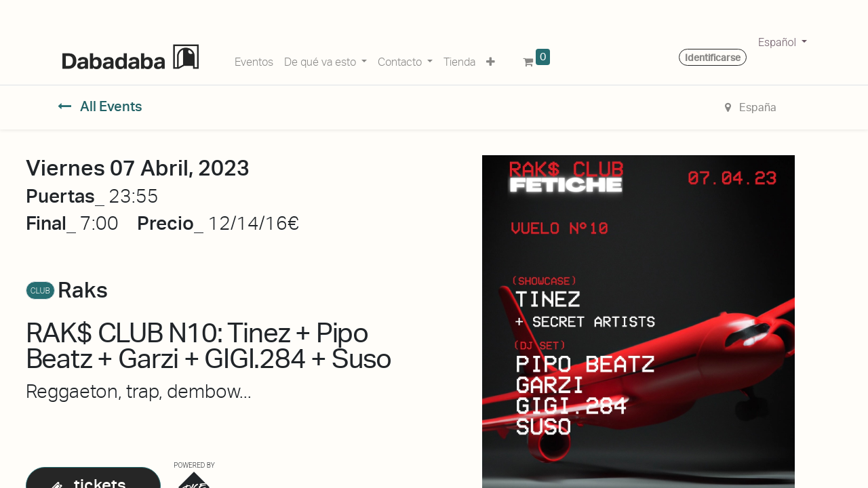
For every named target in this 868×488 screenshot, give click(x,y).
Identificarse (713, 58)
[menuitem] (254, 60)
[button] (491, 60)
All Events (100, 106)
